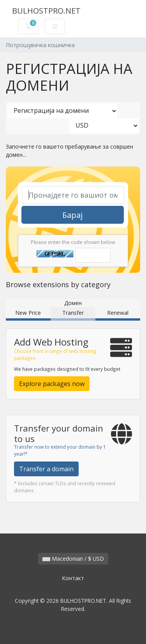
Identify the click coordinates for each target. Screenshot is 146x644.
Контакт (73, 578)
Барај (72, 215)
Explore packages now (52, 384)
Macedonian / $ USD (73, 559)
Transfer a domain (46, 469)
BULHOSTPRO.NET (46, 11)
